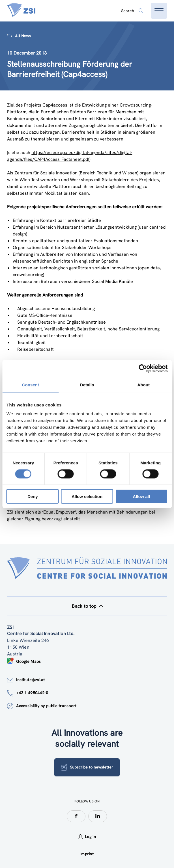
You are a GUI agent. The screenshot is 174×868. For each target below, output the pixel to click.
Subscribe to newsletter (87, 767)
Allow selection (87, 496)
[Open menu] (159, 11)
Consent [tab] (30, 385)
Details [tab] (87, 385)
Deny (33, 496)
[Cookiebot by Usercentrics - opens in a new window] (143, 368)
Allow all (141, 496)
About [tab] (143, 385)
